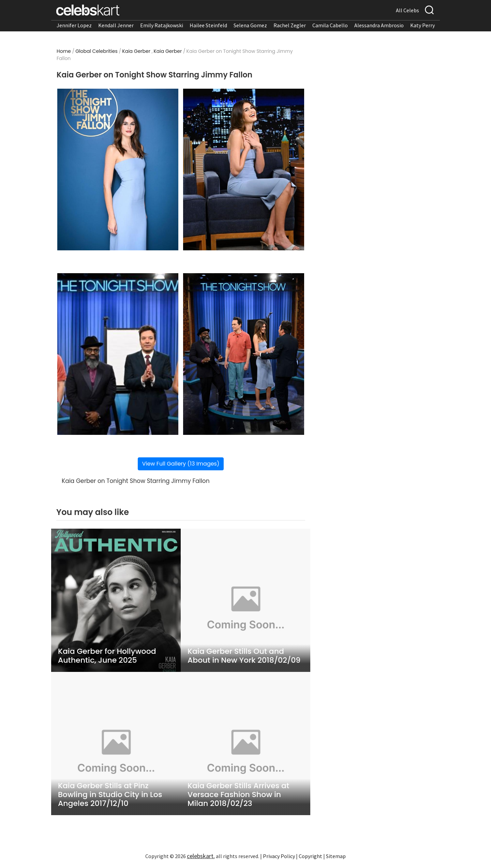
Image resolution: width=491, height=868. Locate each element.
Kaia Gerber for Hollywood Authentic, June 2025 (107, 656)
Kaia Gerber (136, 51)
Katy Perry (422, 25)
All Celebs (407, 10)
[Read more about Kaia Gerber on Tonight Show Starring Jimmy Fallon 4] (244, 354)
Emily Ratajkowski (162, 25)
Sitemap (336, 856)
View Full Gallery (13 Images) (181, 464)
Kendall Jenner (116, 25)
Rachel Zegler (290, 25)
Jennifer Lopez (74, 25)
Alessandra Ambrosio (379, 25)
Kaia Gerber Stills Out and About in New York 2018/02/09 (244, 656)
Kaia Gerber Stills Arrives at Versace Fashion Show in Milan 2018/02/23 (238, 795)
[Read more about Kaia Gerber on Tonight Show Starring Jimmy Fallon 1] (118, 170)
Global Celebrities (96, 51)
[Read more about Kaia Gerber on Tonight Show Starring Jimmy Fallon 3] (118, 354)
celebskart (200, 856)
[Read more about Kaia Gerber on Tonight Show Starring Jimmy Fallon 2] (244, 170)
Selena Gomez (250, 25)
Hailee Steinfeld (208, 25)
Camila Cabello (330, 25)
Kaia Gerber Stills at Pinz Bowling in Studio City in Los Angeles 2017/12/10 (110, 795)
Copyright (310, 856)
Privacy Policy (279, 856)
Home (64, 51)
